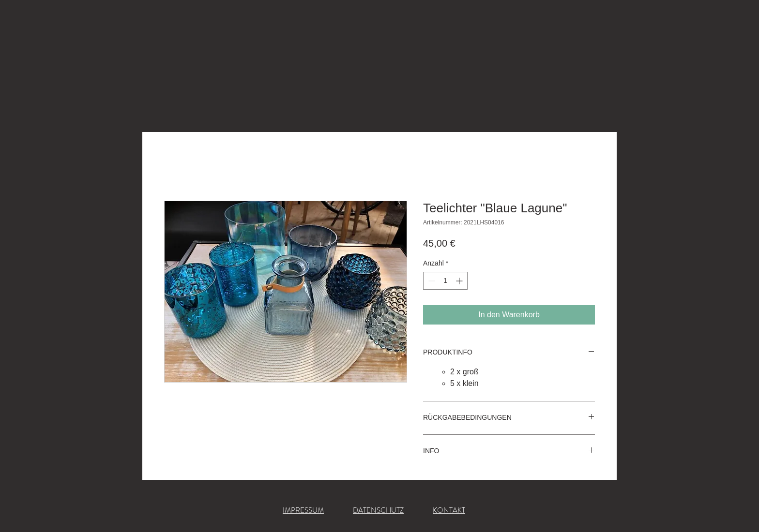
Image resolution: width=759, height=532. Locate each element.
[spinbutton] (445, 281)
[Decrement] (431, 281)
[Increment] (460, 281)
